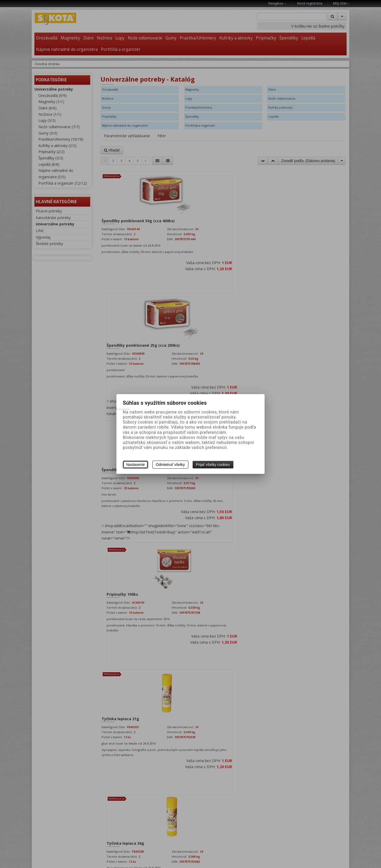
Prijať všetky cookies (213, 465)
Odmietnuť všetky (170, 465)
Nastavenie (135, 465)
